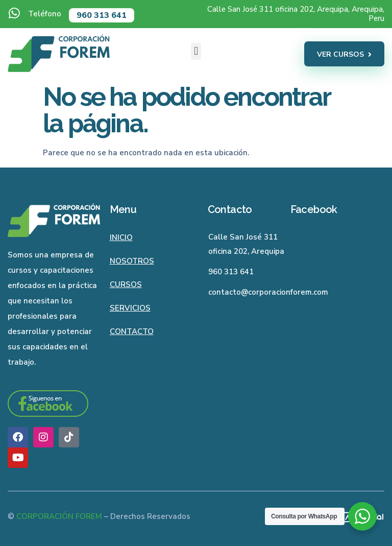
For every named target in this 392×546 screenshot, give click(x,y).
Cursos (126, 284)
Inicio (121, 238)
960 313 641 (102, 15)
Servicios (130, 308)
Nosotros (132, 261)
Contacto (132, 331)
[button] (196, 51)
